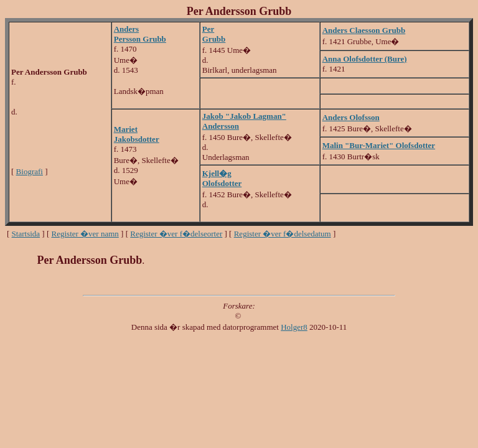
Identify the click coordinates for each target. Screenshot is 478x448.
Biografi (30, 171)
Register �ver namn (85, 234)
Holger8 (294, 327)
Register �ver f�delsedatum (283, 234)
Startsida (26, 234)
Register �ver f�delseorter (176, 234)
